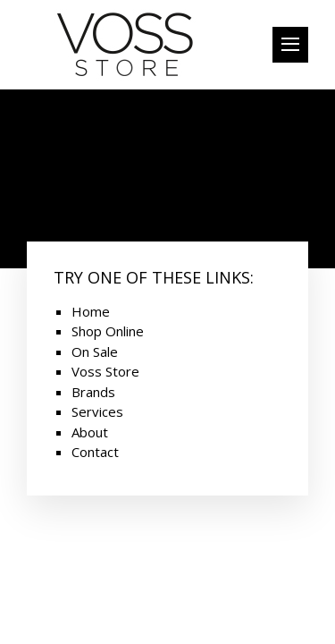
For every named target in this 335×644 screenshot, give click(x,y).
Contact (95, 452)
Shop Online (108, 331)
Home (91, 311)
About (90, 432)
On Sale (95, 352)
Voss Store (105, 371)
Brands (93, 392)
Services (97, 411)
